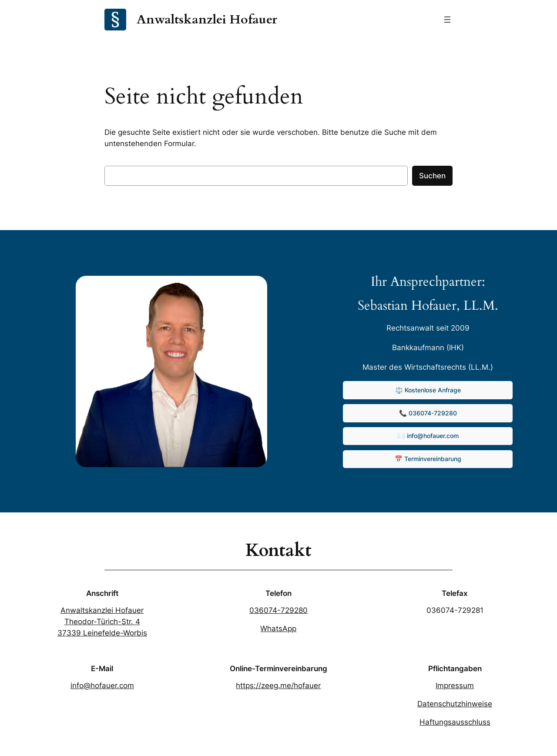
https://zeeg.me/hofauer (278, 686)
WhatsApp (278, 629)
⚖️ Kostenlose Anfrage (428, 390)
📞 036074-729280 (428, 413)
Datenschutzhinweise (455, 704)
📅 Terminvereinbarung (428, 459)
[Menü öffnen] (447, 20)
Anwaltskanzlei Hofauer (207, 19)
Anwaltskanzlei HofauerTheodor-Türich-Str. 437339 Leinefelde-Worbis (102, 622)
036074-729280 (278, 610)
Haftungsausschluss (455, 722)
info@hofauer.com (102, 686)
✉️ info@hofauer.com (428, 436)
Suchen (432, 176)
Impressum (455, 686)
